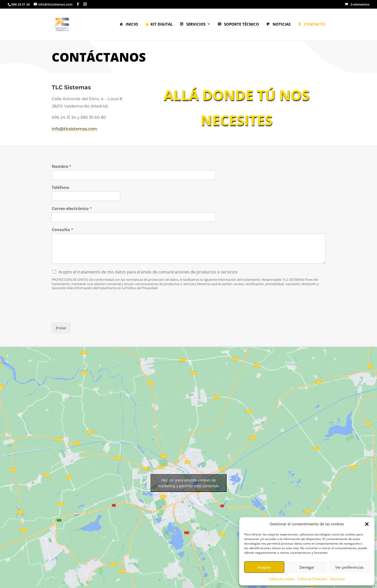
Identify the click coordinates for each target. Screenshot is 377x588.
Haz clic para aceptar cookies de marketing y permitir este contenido (189, 483)
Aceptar (264, 567)
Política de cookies (282, 578)
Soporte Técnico (238, 25)
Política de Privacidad (312, 578)
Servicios (192, 25)
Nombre (62, 167)
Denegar (307, 567)
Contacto (311, 25)
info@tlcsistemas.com (80, 127)
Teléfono (60, 188)
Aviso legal (337, 578)
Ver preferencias (349, 567)
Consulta (62, 230)
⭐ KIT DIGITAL (159, 24)
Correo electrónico (72, 209)
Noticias (278, 25)
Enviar (61, 328)
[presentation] (90, 314)
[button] (367, 524)
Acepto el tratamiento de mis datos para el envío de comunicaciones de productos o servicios (148, 272)
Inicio (129, 25)
